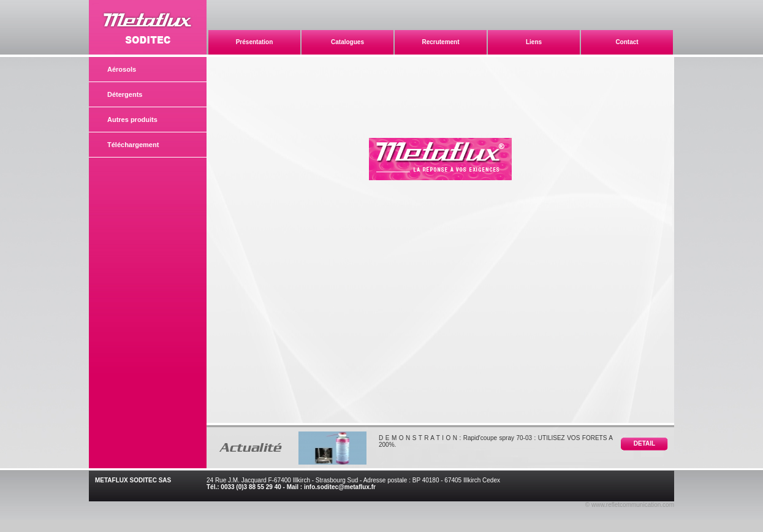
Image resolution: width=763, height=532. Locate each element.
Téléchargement (133, 145)
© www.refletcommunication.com (630, 505)
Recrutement (440, 42)
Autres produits (132, 120)
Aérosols (122, 69)
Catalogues (347, 42)
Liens (534, 42)
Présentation (255, 42)
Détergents (125, 94)
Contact (627, 42)
